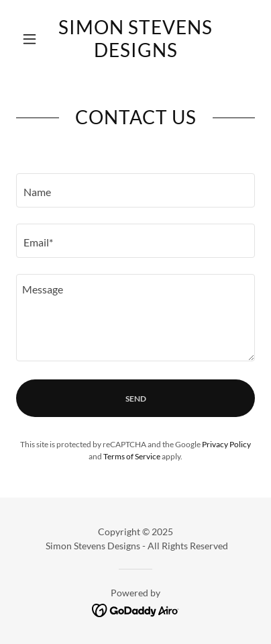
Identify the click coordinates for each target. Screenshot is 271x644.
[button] (34, 39)
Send (136, 399)
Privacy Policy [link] (226, 444)
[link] (135, 39)
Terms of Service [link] (132, 456)
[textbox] (135, 190)
